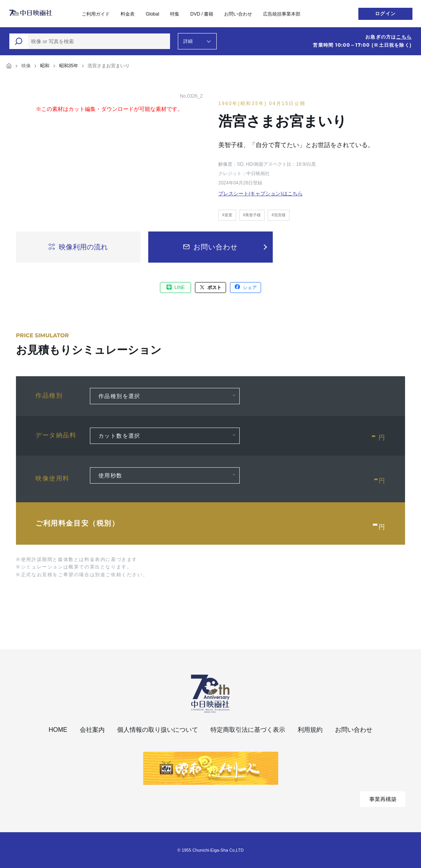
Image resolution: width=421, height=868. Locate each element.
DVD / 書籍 (202, 14)
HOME (58, 730)
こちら (404, 37)
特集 (175, 14)
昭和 (45, 66)
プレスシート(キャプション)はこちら (260, 194)
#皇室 (227, 215)
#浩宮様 (279, 215)
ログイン (385, 14)
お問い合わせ (238, 14)
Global (152, 14)
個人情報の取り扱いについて (158, 730)
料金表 (128, 14)
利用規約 (310, 730)
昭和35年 (69, 66)
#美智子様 (252, 215)
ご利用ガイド (96, 14)
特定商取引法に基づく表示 (248, 730)
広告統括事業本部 (282, 14)
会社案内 (92, 730)
